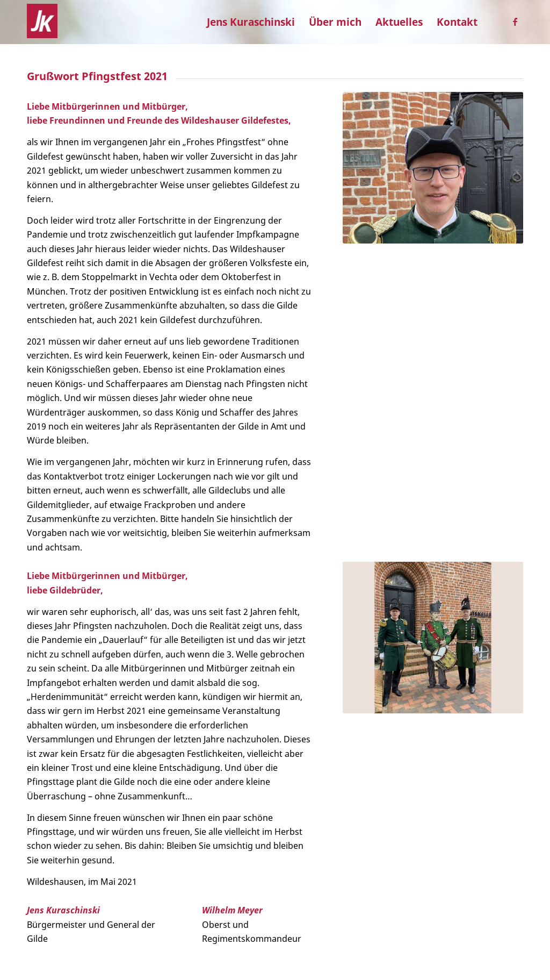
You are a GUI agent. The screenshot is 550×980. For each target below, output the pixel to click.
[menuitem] (251, 22)
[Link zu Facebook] (515, 22)
